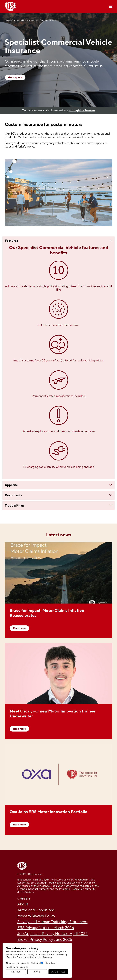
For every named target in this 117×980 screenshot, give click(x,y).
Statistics (35, 963)
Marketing (50, 963)
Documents (13, 495)
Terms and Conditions (36, 910)
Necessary (16, 963)
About (23, 904)
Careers (24, 898)
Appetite (11, 485)
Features (11, 241)
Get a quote (15, 77)
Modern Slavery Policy (36, 916)
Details (16, 972)
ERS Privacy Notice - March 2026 (46, 928)
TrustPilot (16, 967)
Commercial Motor (20, 20)
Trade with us (15, 506)
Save (37, 972)
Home (8, 20)
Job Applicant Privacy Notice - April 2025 (52, 934)
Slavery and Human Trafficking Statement (52, 922)
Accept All (58, 972)
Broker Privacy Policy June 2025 (45, 940)
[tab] (59, 241)
